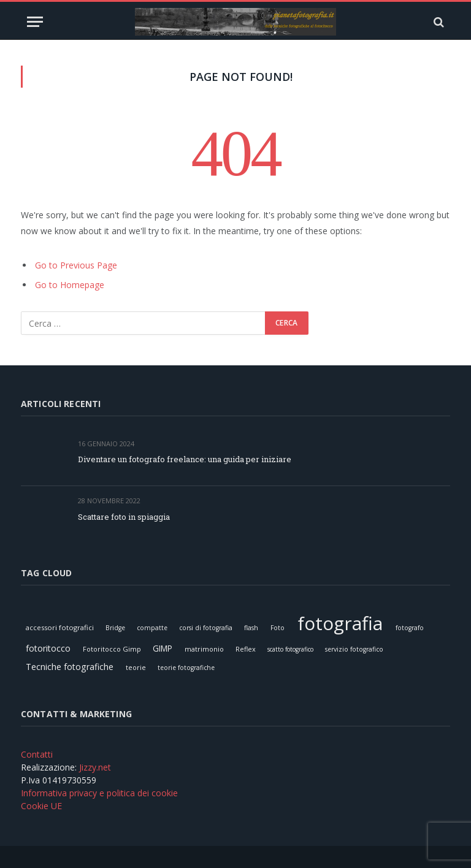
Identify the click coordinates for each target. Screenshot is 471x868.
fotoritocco (48, 648)
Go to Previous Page (76, 265)
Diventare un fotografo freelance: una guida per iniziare (185, 459)
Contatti (37, 754)
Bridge (115, 628)
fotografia (340, 623)
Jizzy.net (95, 767)
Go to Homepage (70, 285)
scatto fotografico (290, 649)
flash (251, 628)
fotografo (410, 628)
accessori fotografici (60, 627)
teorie (136, 667)
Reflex (246, 649)
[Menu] (35, 22)
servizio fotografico (354, 649)
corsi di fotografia (206, 628)
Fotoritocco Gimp (112, 649)
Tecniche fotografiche (70, 667)
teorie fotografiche (186, 668)
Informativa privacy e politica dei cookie (99, 793)
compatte (152, 628)
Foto (278, 628)
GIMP (163, 648)
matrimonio (204, 649)
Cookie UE (41, 806)
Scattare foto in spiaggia (124, 517)
